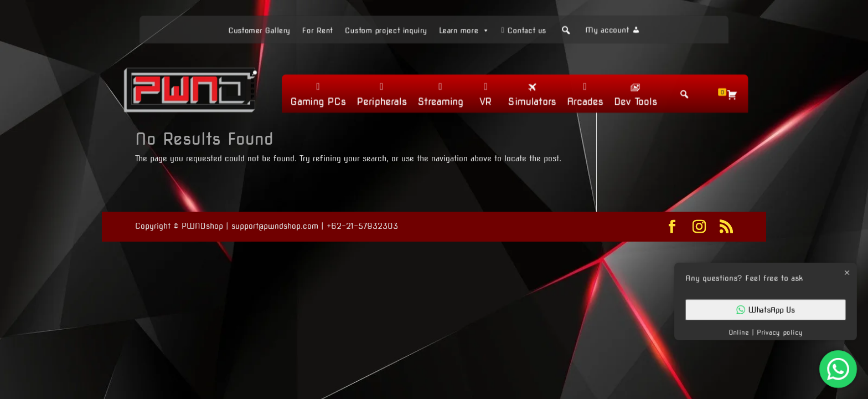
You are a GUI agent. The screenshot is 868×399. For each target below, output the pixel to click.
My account (611, 29)
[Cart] (736, 94)
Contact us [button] (529, 29)
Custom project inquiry (385, 29)
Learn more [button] (465, 29)
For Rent (314, 29)
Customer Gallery (255, 29)
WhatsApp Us (766, 310)
